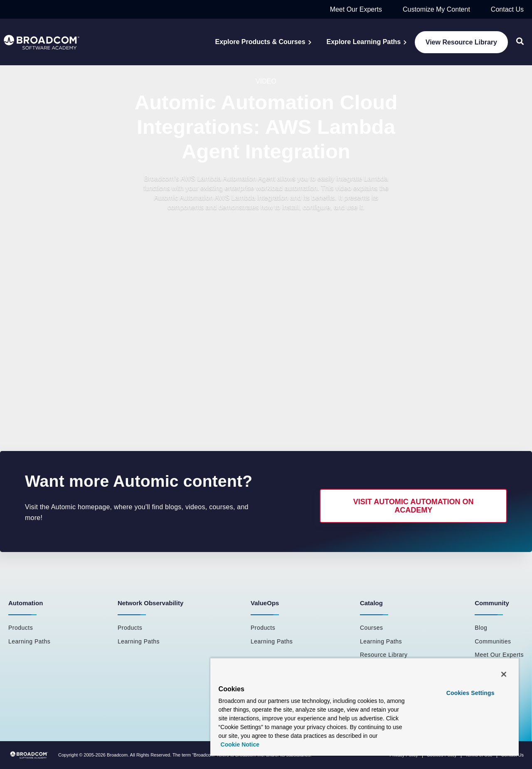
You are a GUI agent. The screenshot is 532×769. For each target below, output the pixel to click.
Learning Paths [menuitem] (29, 641)
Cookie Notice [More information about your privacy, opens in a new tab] (240, 744)
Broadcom (117, 755)
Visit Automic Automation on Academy (414, 506)
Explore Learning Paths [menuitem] (364, 42)
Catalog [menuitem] (371, 603)
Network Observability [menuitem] (150, 603)
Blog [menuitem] (481, 628)
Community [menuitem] (492, 603)
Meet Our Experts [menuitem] (499, 655)
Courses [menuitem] (372, 628)
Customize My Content (436, 9)
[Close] (504, 674)
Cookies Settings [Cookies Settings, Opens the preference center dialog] (470, 693)
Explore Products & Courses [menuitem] (260, 42)
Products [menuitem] (21, 628)
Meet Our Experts (356, 9)
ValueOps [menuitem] (265, 603)
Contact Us (507, 9)
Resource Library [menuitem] (384, 655)
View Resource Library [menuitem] (461, 42)
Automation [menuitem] (26, 603)
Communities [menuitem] (493, 641)
